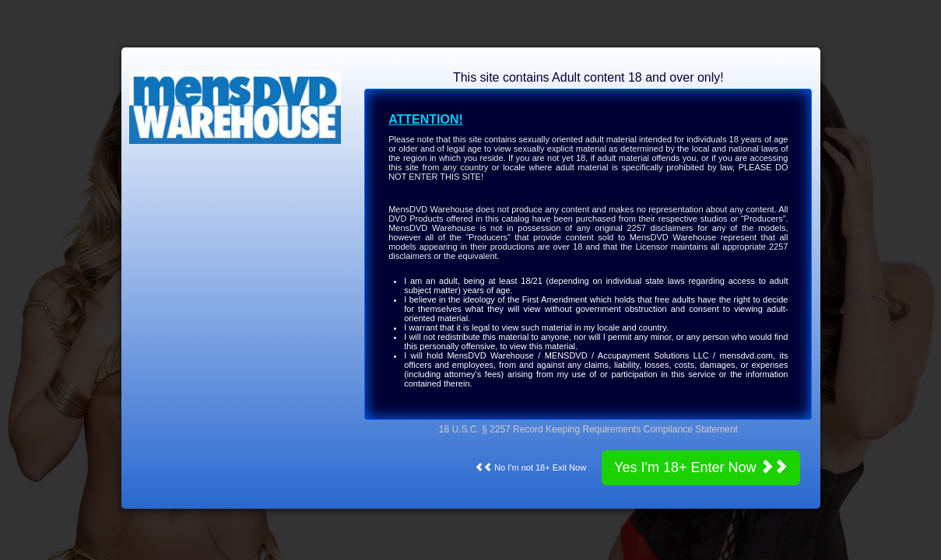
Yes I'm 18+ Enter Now (701, 467)
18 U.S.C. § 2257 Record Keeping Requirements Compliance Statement (588, 429)
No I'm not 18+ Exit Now (530, 467)
